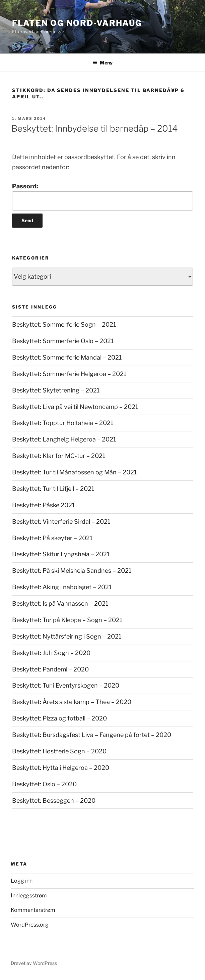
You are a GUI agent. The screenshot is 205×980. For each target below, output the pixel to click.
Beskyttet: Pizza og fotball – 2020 (59, 718)
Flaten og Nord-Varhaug (77, 23)
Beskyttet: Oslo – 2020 (44, 784)
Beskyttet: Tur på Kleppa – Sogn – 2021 (67, 620)
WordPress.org (30, 925)
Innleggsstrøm (29, 896)
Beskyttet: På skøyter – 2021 (52, 538)
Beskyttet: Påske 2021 (43, 505)
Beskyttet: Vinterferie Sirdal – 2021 (61, 522)
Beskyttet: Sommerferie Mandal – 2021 (67, 357)
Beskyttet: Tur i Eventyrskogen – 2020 (66, 685)
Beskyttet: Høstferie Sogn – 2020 (59, 751)
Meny (103, 63)
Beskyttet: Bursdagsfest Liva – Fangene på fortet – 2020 (92, 735)
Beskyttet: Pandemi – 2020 (50, 669)
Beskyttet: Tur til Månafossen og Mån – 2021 (74, 472)
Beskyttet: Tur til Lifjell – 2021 (53, 489)
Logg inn (22, 881)
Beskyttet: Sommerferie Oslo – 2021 (63, 341)
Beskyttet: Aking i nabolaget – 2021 (62, 587)
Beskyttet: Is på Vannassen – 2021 (60, 603)
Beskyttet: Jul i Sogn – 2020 (51, 653)
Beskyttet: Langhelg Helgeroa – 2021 (64, 439)
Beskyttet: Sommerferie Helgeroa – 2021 (69, 374)
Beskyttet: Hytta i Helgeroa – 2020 (61, 768)
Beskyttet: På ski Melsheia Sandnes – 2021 (72, 571)
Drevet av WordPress (34, 963)
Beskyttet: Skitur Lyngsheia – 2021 (61, 554)
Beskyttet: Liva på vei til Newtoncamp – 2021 (75, 407)
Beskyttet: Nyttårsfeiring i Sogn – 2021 (67, 636)
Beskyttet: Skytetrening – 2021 (56, 390)
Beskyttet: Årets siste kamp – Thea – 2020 (72, 702)
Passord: (102, 197)
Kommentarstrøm (33, 910)
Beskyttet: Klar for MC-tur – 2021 (59, 456)
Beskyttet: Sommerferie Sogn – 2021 (64, 324)
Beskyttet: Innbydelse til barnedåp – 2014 (95, 128)
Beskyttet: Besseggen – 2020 (54, 801)
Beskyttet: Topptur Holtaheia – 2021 (63, 423)
